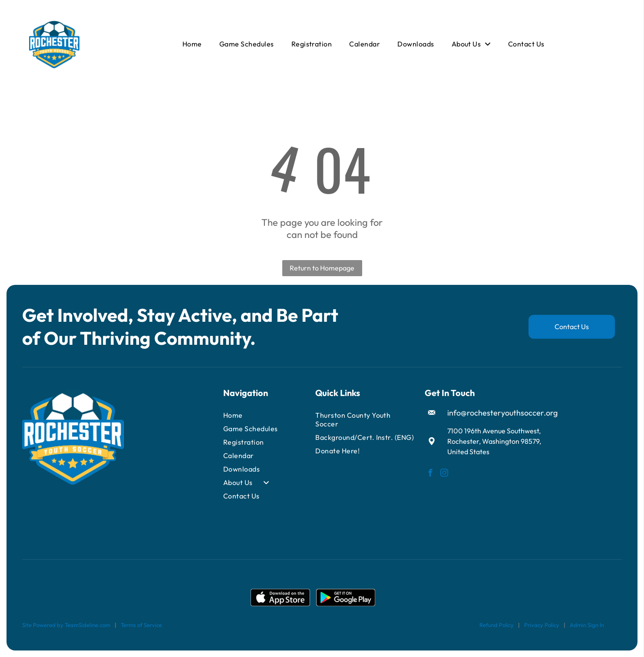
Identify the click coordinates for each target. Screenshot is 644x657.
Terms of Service (141, 625)
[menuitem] (192, 44)
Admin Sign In (587, 625)
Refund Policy (497, 625)
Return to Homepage (322, 268)
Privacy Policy (542, 625)
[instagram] (444, 474)
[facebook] (431, 474)
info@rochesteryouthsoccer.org (502, 413)
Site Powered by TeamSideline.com (66, 625)
